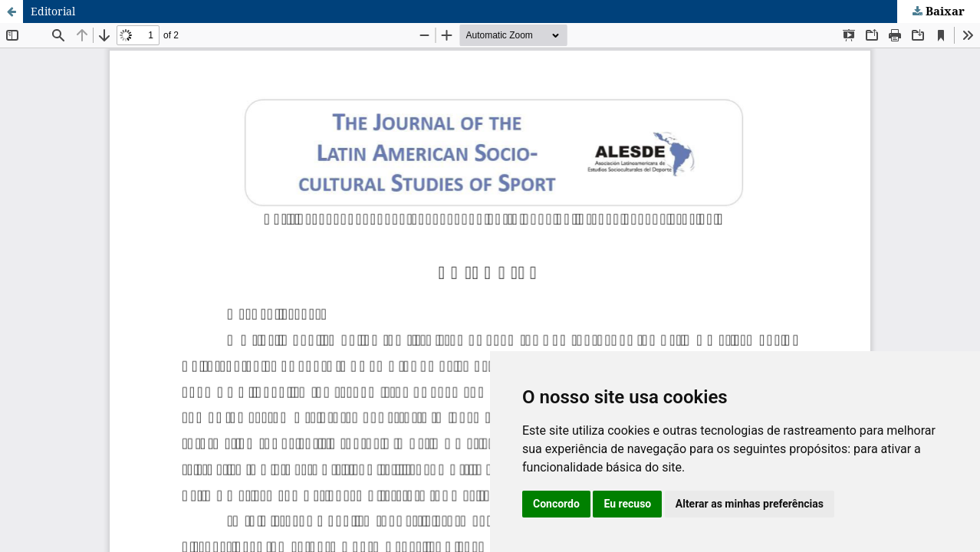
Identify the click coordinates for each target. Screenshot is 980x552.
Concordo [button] (556, 504)
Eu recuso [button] (627, 504)
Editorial (53, 11)
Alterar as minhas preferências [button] (750, 504)
